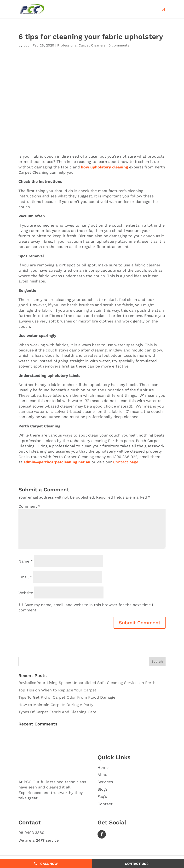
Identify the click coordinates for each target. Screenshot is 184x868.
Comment (29, 506)
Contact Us (137, 864)
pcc (26, 45)
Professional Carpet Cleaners (81, 45)
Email (25, 577)
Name (26, 561)
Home (103, 767)
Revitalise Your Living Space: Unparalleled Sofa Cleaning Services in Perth (87, 683)
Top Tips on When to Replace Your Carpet (57, 690)
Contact (105, 804)
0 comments (119, 45)
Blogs (103, 789)
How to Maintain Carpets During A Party (56, 705)
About (103, 775)
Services (105, 782)
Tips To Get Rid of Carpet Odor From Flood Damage (67, 697)
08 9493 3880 (31, 833)
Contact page (126, 462)
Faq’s (102, 796)
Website (26, 593)
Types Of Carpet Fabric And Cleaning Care (57, 712)
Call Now (46, 864)
